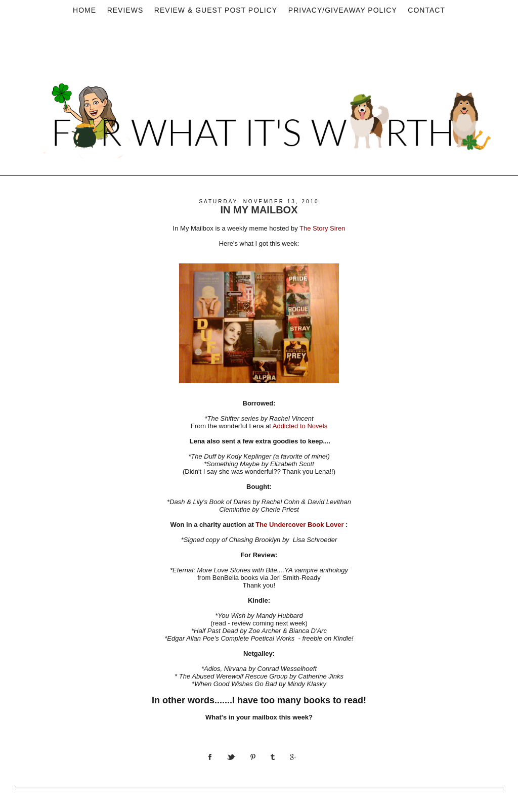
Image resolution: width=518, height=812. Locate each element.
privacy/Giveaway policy (343, 10)
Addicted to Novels (300, 426)
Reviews (125, 10)
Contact (426, 10)
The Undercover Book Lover (299, 525)
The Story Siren (322, 228)
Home (84, 10)
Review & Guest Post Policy (216, 10)
